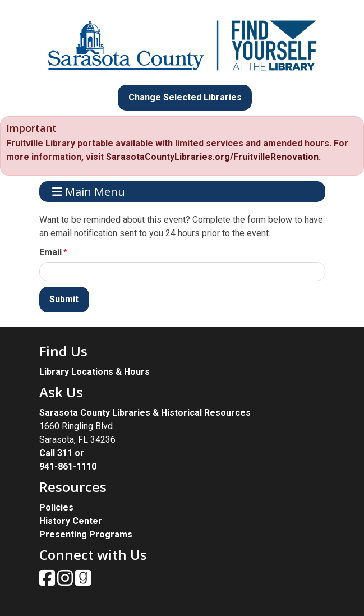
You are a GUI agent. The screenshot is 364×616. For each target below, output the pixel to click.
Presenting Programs (86, 534)
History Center (71, 521)
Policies (56, 507)
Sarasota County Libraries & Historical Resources (145, 413)
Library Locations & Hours (95, 372)
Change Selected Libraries (185, 97)
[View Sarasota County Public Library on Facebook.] (48, 581)
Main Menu (89, 192)
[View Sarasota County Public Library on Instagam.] (66, 581)
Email (50, 252)
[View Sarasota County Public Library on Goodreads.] (83, 581)
